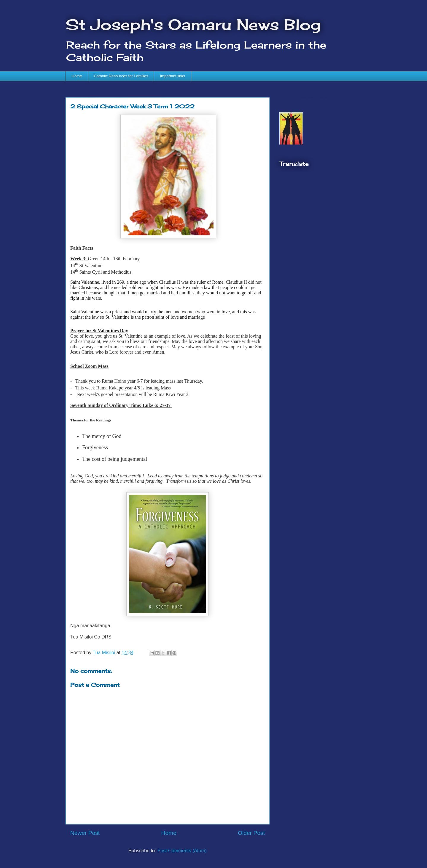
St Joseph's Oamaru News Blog (193, 24)
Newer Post (85, 833)
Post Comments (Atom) (182, 851)
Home (77, 76)
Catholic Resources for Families (121, 76)
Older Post (251, 833)
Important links (173, 76)
